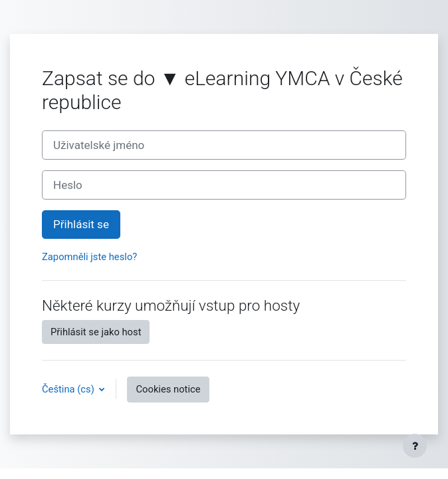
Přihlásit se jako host (96, 332)
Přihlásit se (81, 224)
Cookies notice (168, 389)
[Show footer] (415, 446)
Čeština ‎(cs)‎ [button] (69, 389)
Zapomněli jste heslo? (89, 257)
